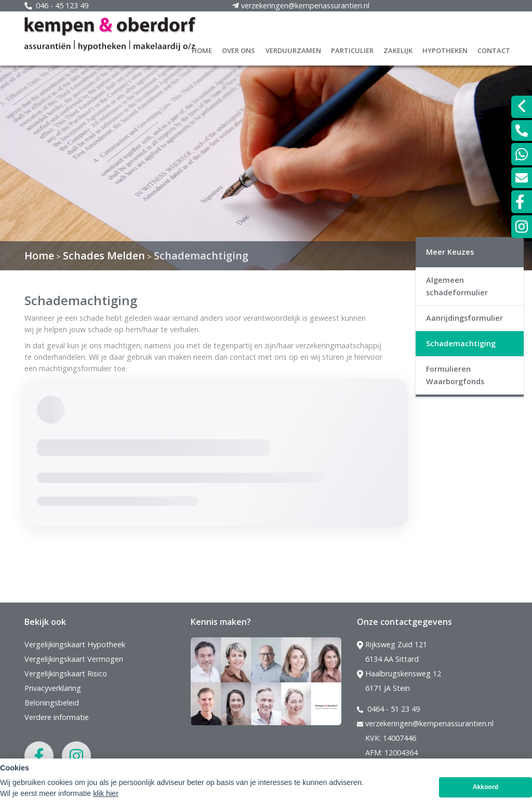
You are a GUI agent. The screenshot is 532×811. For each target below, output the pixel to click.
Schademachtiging (201, 256)
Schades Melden (104, 256)
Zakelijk (398, 49)
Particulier (352, 49)
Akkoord (486, 787)
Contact (494, 49)
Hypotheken (445, 49)
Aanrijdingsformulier (464, 318)
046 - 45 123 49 (56, 5)
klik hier (106, 793)
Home (202, 49)
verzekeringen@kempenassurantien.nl (425, 724)
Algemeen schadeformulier (457, 286)
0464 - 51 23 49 (388, 709)
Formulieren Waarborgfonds (455, 375)
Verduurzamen (293, 49)
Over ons (238, 49)
